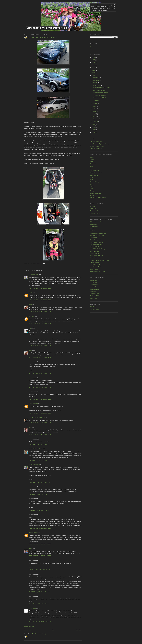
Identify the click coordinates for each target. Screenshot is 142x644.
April (95, 114)
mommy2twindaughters (35, 449)
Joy (30, 328)
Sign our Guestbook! (96, 142)
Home (53, 630)
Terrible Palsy (94, 226)
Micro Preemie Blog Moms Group (99, 144)
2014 (93, 60)
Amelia (92, 195)
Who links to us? (95, 309)
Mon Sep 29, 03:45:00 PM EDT (40, 312)
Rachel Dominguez (34, 465)
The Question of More (99, 90)
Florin (91, 162)
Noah (91, 184)
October (96, 83)
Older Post (79, 630)
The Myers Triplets (95, 296)
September (97, 85)
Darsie (92, 157)
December (97, 78)
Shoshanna (93, 164)
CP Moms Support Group (97, 146)
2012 (93, 65)
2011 (93, 68)
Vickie (31, 549)
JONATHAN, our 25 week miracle (99, 260)
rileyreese (32, 316)
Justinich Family (94, 247)
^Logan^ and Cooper (96, 173)
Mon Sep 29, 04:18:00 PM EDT (40, 324)
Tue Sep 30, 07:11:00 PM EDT (40, 494)
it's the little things (95, 258)
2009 (93, 73)
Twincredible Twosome (96, 242)
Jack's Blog (93, 231)
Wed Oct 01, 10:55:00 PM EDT (40, 556)
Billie (30, 304)
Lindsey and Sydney (96, 193)
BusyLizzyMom (33, 533)
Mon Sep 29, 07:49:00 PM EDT (40, 399)
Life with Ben (94, 287)
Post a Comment (29, 626)
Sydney (92, 191)
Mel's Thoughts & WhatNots (98, 233)
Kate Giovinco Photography (37, 417)
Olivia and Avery (95, 182)
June (95, 109)
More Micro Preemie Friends (98, 198)
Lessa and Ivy (94, 175)
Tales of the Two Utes (96, 211)
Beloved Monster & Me (96, 222)
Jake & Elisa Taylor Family (97, 249)
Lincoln (92, 186)
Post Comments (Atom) (39, 634)
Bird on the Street (95, 251)
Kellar (91, 189)
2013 (93, 62)
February (96, 119)
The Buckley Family (95, 262)
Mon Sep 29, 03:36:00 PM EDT (40, 300)
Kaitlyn (92, 159)
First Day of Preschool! (100, 95)
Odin (91, 166)
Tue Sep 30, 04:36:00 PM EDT (40, 482)
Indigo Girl (93, 209)
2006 (93, 127)
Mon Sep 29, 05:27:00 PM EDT (40, 346)
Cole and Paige (94, 171)
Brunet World (94, 280)
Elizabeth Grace (94, 294)
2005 (93, 130)
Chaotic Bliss (94, 282)
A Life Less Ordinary (96, 267)
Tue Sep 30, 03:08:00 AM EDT (40, 444)
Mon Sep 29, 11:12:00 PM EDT (40, 423)
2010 (93, 70)
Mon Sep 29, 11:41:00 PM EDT (40, 435)
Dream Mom (93, 224)
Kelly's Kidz (93, 291)
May (95, 111)
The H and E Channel (96, 148)
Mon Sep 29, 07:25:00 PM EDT (40, 387)
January (96, 122)
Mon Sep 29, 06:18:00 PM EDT (40, 357)
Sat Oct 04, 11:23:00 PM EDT (40, 592)
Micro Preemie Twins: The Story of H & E (47, 28)
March (95, 116)
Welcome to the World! (100, 98)
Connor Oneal (94, 285)
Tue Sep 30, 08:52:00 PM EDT (40, 510)
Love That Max (94, 269)
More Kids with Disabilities (97, 271)
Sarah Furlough (33, 404)
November (97, 80)
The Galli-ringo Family (96, 240)
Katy (30, 427)
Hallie (91, 180)
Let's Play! (96, 100)
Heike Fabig (32, 608)
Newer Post (28, 630)
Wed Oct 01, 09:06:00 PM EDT (40, 544)
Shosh (31, 293)
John (91, 177)
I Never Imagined (95, 265)
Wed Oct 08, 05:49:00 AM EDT (40, 622)
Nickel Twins (93, 298)
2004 (93, 133)
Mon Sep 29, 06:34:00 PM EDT (40, 373)
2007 (93, 125)
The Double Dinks (95, 213)
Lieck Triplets (94, 238)
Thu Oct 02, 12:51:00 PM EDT (40, 570)
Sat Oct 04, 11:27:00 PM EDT (40, 604)
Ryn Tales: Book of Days (97, 235)
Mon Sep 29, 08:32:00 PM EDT (40, 413)
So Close (92, 206)
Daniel (92, 229)
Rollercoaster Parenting (97, 256)
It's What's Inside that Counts (42, 38)
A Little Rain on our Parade (101, 93)
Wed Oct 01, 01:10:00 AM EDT (40, 528)
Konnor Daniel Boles (96, 244)
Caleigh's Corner (95, 253)
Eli (91, 168)
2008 (93, 75)
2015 (93, 57)
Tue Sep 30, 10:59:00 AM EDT (40, 460)
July (95, 106)
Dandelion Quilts (34, 275)
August (96, 104)
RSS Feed (93, 307)
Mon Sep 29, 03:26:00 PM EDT (40, 288)
